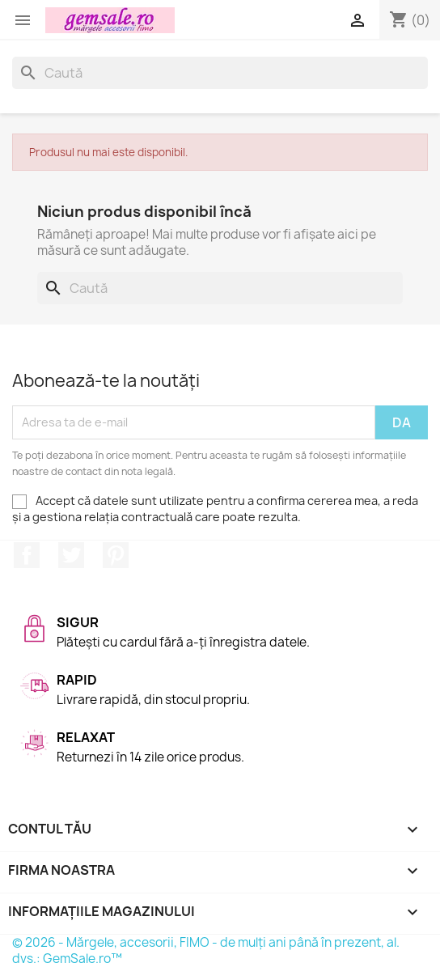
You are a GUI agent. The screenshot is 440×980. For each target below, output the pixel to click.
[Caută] (220, 73)
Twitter (71, 555)
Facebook (27, 555)
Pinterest (116, 555)
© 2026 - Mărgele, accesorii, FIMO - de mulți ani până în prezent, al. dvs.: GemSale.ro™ (206, 950)
